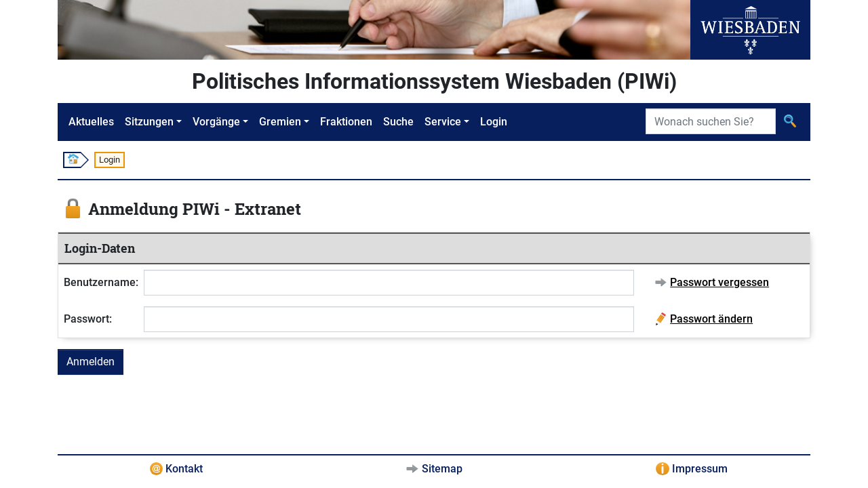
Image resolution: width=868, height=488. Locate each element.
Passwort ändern (711, 319)
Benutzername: (101, 282)
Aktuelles (91, 122)
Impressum (700, 469)
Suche (398, 122)
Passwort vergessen (719, 282)
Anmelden (91, 362)
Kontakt (184, 469)
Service (443, 122)
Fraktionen (346, 122)
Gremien (280, 122)
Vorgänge (216, 122)
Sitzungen (149, 122)
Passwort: (88, 319)
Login (494, 122)
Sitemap (442, 469)
